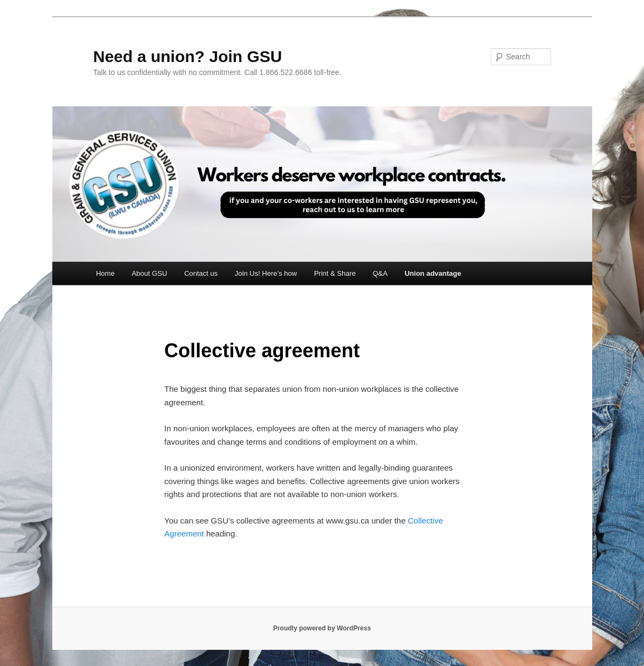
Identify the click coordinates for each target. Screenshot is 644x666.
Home (106, 273)
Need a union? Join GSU (188, 56)
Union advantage (433, 273)
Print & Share (335, 273)
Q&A (380, 273)
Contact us (201, 273)
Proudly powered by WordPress (322, 628)
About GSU (150, 273)
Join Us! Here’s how (266, 273)
